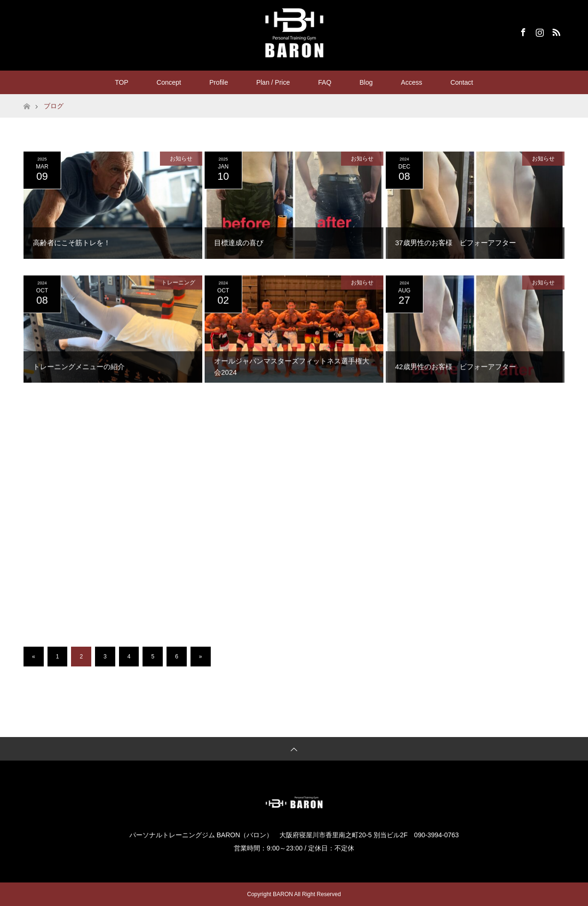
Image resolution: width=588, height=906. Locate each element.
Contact (461, 82)
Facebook (522, 31)
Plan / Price (273, 82)
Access (411, 82)
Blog (366, 82)
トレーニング (178, 284)
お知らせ (181, 159)
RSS (555, 31)
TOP (122, 82)
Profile (219, 82)
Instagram (539, 31)
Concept (169, 82)
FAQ (325, 82)
